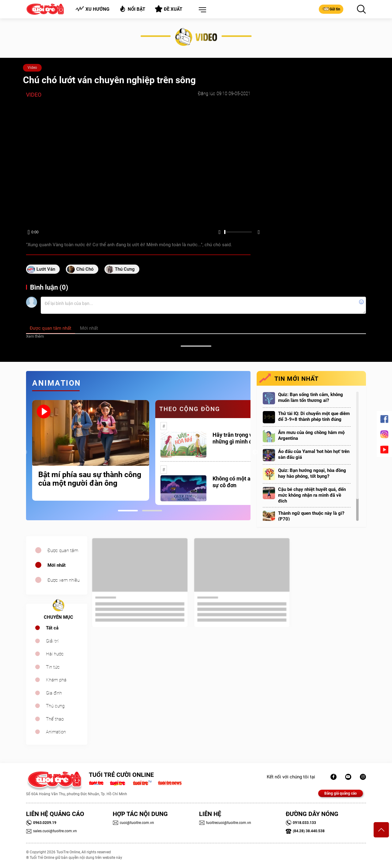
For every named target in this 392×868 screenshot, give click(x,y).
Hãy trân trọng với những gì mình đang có (241, 438)
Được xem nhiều (64, 580)
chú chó (85, 269)
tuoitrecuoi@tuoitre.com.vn (225, 823)
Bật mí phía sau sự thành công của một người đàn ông (90, 479)
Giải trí (52, 641)
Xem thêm (35, 336)
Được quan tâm (63, 551)
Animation (56, 732)
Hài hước (55, 654)
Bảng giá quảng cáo (341, 793)
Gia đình (54, 693)
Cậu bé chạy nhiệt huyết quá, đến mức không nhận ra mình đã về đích (312, 495)
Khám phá (56, 680)
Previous (24, 452)
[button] (201, 10)
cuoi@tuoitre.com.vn (133, 823)
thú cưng (125, 269)
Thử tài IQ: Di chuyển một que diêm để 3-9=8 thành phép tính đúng (314, 416)
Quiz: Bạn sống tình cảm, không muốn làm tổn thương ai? (311, 397)
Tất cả (52, 628)
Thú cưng (55, 706)
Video (32, 68)
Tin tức (53, 667)
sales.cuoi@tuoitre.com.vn (51, 831)
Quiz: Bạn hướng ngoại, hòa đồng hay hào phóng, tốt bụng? (312, 473)
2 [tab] (152, 511)
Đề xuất (169, 9)
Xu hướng (92, 9)
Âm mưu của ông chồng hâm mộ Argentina (311, 435)
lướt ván (46, 269)
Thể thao (55, 719)
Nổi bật (132, 9)
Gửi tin (331, 9)
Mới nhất (57, 565)
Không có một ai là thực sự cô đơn (241, 482)
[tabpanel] (91, 450)
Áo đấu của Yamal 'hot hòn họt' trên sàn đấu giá (314, 454)
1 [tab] (128, 511)
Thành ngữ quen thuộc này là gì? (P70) (311, 516)
